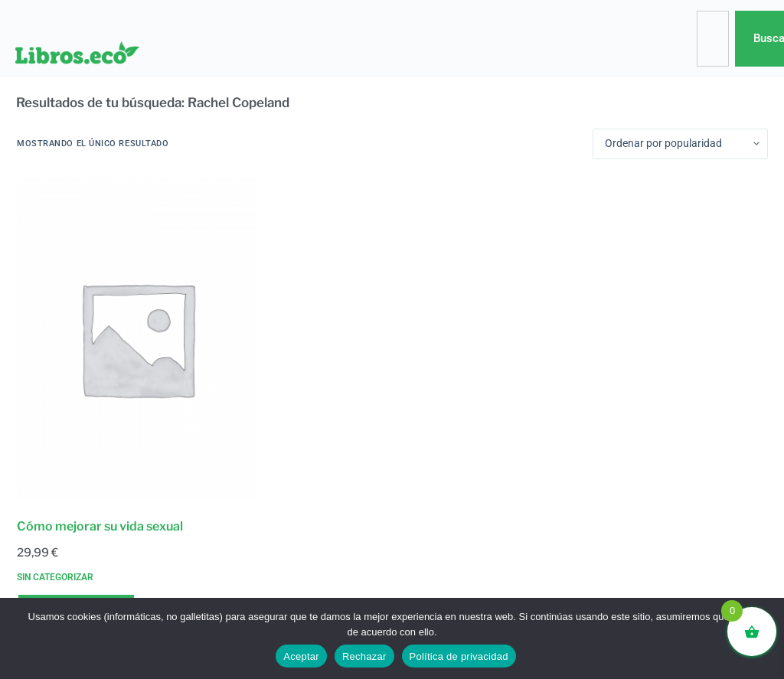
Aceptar (301, 656)
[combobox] (713, 39)
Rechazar (364, 656)
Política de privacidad (459, 656)
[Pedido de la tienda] (680, 144)
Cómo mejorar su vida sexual (100, 526)
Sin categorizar (55, 577)
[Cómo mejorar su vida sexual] (137, 338)
